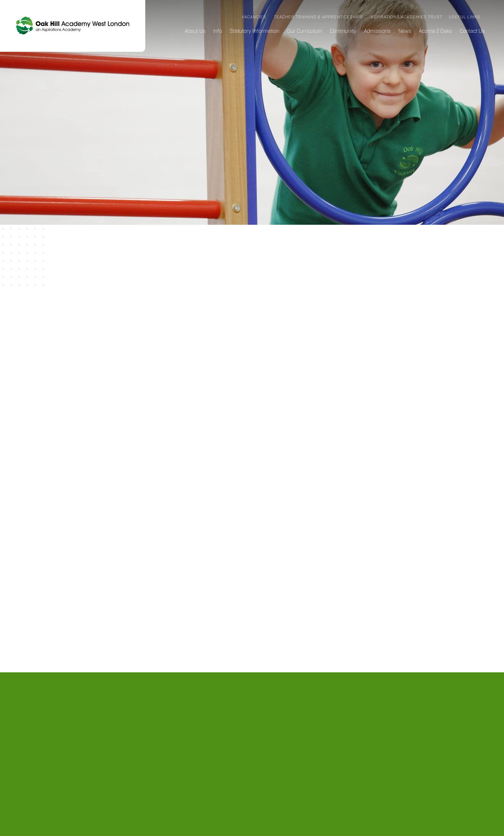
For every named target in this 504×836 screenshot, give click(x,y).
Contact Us (472, 31)
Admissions (377, 31)
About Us (195, 31)
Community (343, 31)
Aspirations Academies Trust (406, 17)
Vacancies (254, 17)
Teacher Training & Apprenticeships (318, 17)
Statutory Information (255, 31)
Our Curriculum (305, 31)
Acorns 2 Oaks (435, 31)
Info (218, 31)
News (405, 31)
